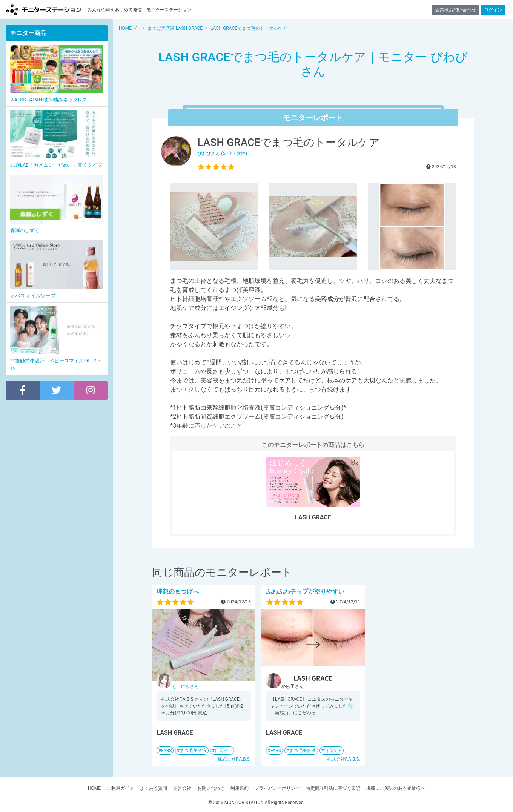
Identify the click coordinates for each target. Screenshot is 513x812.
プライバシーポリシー (277, 788)
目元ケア (224, 751)
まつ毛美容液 (193, 751)
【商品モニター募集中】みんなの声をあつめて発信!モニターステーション (44, 10)
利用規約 (240, 788)
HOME (94, 788)
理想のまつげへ (178, 592)
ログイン (493, 10)
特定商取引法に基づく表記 (333, 788)
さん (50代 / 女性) (222, 153)
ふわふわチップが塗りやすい (305, 592)
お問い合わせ (211, 788)
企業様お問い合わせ (456, 10)
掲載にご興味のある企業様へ (396, 788)
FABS (166, 751)
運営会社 (182, 788)
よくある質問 (154, 788)
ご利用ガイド (120, 788)
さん (185, 686)
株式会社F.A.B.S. (234, 759)
